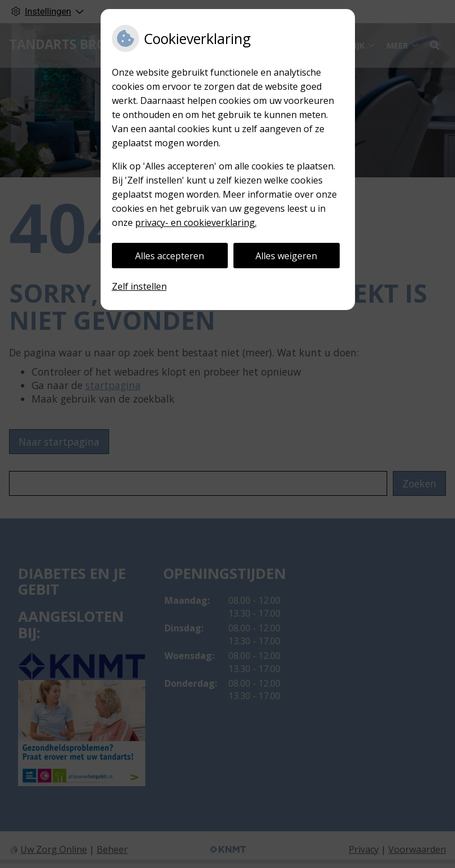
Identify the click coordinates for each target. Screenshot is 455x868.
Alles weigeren (286, 256)
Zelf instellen (139, 286)
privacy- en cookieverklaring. (196, 223)
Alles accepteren (170, 256)
